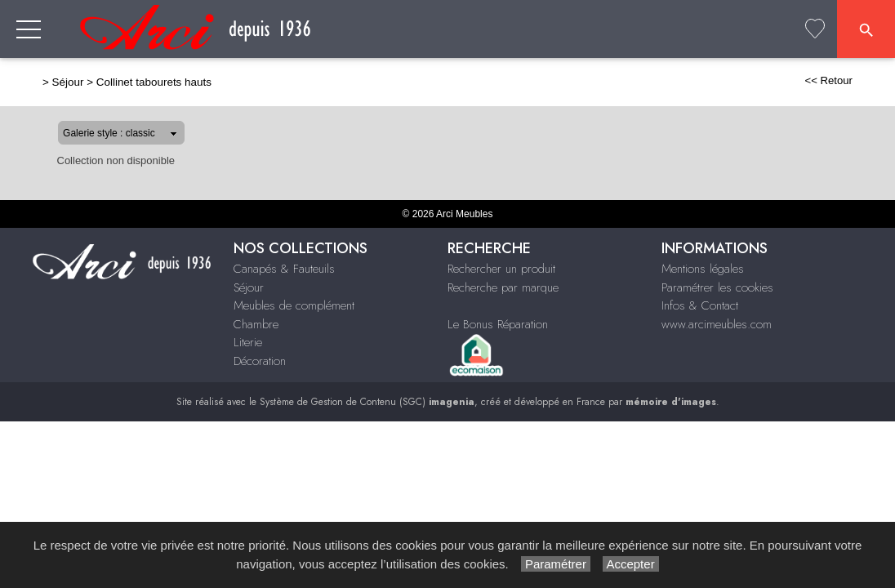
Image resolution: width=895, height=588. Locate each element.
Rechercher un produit (501, 269)
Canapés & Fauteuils (284, 269)
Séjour (39, 82)
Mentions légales (703, 269)
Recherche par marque (503, 287)
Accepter (631, 564)
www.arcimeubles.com (717, 324)
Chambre (256, 324)
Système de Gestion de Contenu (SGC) (367, 402)
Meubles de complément (294, 305)
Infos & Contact (700, 305)
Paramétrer (556, 564)
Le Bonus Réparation (498, 324)
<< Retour (858, 80)
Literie (248, 342)
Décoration (260, 361)
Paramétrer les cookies (717, 287)
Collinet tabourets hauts (125, 82)
